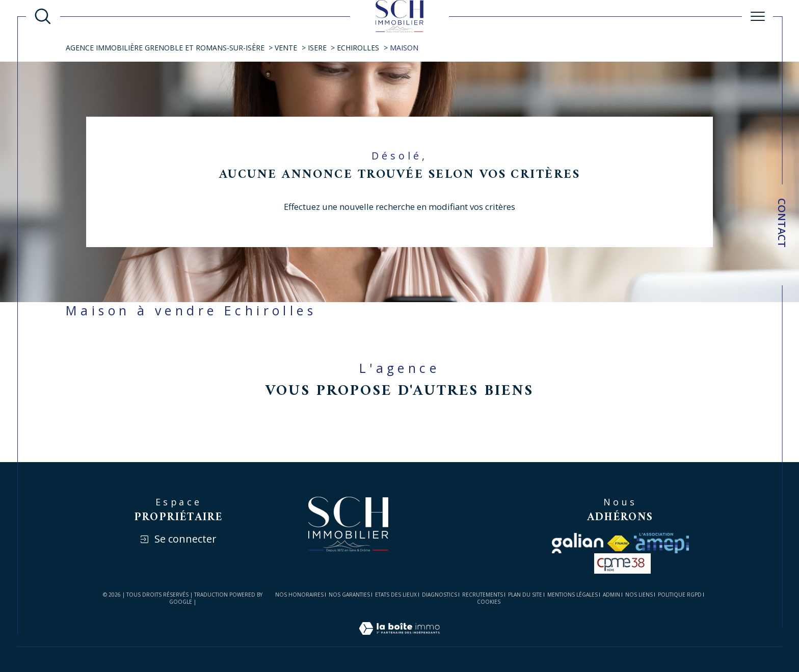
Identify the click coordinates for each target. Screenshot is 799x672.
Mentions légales (572, 595)
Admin (611, 595)
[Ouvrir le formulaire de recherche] (43, 16)
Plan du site (525, 595)
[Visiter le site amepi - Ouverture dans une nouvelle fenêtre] (661, 543)
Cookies (489, 602)
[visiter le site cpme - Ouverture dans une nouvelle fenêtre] (623, 563)
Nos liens (639, 595)
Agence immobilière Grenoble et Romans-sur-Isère (165, 48)
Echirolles (358, 48)
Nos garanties (349, 595)
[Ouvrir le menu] (758, 16)
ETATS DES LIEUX (396, 595)
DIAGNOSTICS (440, 595)
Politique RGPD (680, 595)
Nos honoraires (299, 595)
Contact (782, 223)
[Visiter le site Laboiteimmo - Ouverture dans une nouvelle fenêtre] (399, 640)
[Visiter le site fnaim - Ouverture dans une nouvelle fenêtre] (618, 543)
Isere (317, 48)
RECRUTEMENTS (483, 595)
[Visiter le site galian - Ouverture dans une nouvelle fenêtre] (578, 543)
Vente (286, 48)
